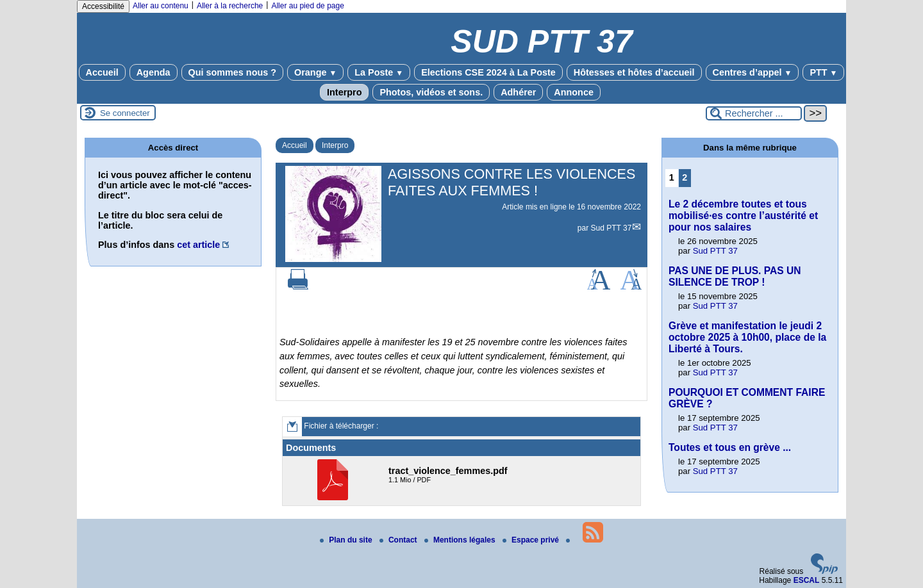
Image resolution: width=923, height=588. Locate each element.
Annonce (574, 92)
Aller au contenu (161, 6)
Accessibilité (103, 6)
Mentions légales (461, 540)
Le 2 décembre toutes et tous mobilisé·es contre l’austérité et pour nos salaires (743, 216)
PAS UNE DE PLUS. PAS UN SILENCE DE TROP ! (735, 276)
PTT (823, 72)
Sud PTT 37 (611, 228)
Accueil (102, 72)
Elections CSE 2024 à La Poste (488, 72)
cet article (198, 245)
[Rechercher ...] (754, 113)
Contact (399, 540)
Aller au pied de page (307, 6)
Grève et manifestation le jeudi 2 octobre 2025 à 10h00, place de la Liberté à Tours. (747, 337)
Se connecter (125, 113)
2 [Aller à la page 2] (685, 177)
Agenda (154, 72)
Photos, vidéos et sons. (431, 92)
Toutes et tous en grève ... (730, 447)
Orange (315, 72)
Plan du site (347, 540)
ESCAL (807, 580)
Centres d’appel (753, 72)
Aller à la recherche (230, 6)
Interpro (344, 92)
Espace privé (532, 540)
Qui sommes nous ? (233, 72)
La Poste (379, 72)
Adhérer (518, 92)
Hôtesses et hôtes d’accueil (634, 72)
